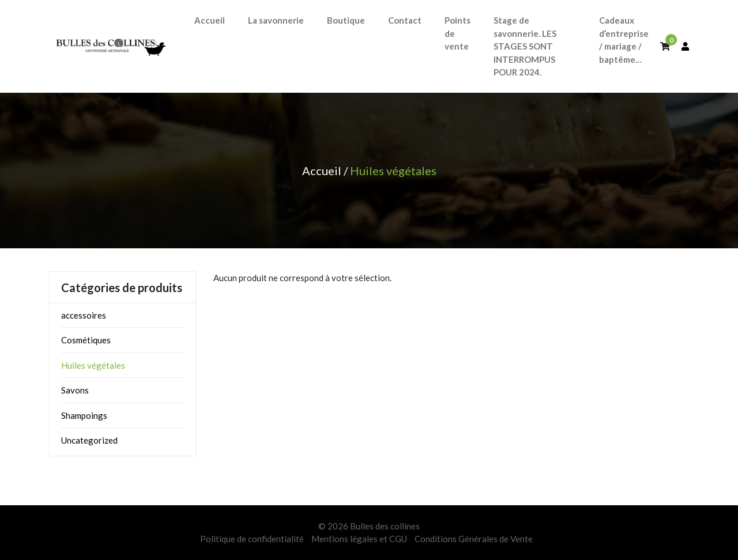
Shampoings (84, 415)
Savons (75, 390)
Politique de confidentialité (252, 539)
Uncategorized (89, 440)
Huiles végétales (93, 365)
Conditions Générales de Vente (474, 539)
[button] (276, 20)
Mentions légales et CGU (359, 539)
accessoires (84, 315)
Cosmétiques (86, 340)
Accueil (322, 171)
